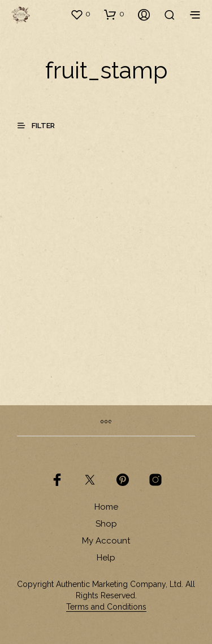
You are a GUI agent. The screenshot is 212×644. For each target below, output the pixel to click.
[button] (80, 14)
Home (106, 507)
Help (106, 558)
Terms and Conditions (106, 607)
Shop (106, 524)
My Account (106, 541)
